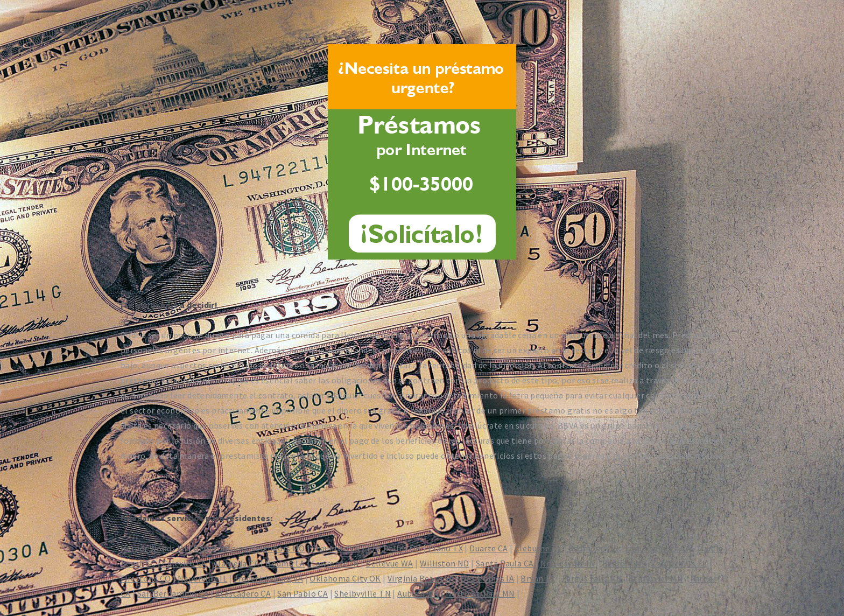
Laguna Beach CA (658, 548)
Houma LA (285, 563)
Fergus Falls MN (592, 578)
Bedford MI (624, 563)
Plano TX (445, 548)
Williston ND (445, 563)
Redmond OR (594, 548)
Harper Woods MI (154, 548)
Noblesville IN (568, 563)
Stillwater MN (656, 578)
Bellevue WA (389, 563)
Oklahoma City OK (345, 578)
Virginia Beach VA (421, 578)
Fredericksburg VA (268, 578)
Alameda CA (236, 563)
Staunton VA (336, 548)
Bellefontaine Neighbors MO (249, 548)
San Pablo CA (303, 593)
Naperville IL (202, 578)
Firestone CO (146, 578)
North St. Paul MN (480, 593)
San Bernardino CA (173, 593)
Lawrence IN (335, 563)
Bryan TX (538, 578)
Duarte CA (489, 548)
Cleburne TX (538, 548)
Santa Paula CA (505, 563)
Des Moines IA (487, 578)
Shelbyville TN (363, 593)
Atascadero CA (243, 593)
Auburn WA (418, 593)
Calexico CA (184, 563)
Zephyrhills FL (679, 563)
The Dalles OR (393, 548)
